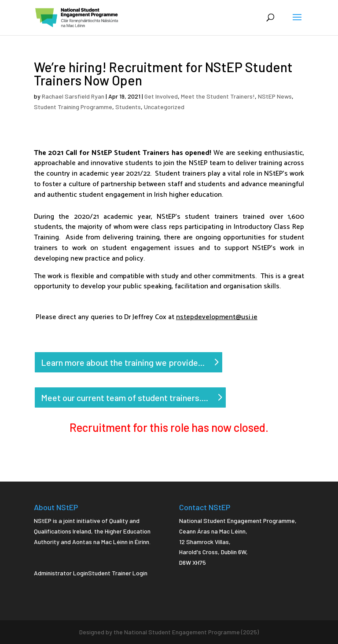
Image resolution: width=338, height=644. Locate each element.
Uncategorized (164, 107)
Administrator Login (61, 573)
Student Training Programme (73, 107)
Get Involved (161, 96)
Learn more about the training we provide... (123, 362)
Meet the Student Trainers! (218, 96)
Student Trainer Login (118, 573)
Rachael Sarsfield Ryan (73, 96)
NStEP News (275, 96)
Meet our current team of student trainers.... (125, 397)
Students (128, 107)
